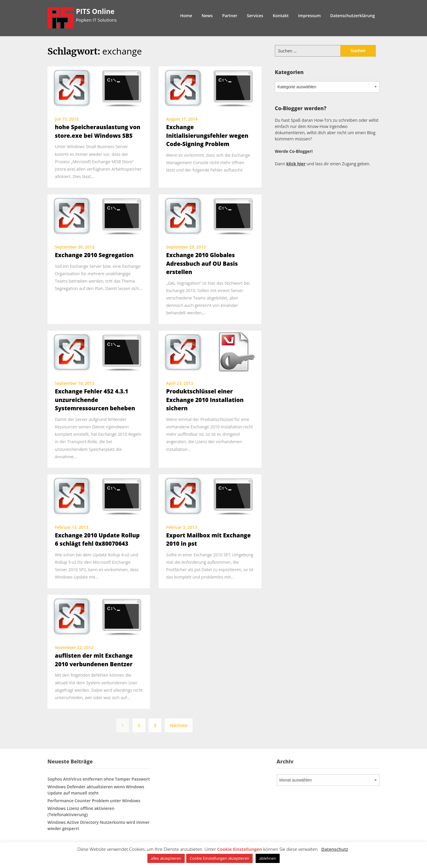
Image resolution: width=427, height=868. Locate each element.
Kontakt (281, 16)
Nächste (179, 725)
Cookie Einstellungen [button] (240, 849)
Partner (230, 16)
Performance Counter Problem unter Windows (94, 801)
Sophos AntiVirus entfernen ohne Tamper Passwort (99, 779)
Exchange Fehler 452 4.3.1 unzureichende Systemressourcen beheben (95, 400)
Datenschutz (335, 849)
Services (255, 16)
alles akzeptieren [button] (166, 858)
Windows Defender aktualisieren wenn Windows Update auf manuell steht (96, 790)
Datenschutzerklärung (353, 16)
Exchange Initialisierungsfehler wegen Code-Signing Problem (207, 136)
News (207, 16)
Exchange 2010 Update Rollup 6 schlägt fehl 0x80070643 (97, 540)
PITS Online (95, 11)
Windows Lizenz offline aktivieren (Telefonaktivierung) (81, 811)
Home (186, 16)
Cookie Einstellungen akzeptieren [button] (220, 858)
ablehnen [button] (268, 858)
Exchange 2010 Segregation (94, 255)
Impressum (309, 16)
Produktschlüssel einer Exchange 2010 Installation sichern (205, 400)
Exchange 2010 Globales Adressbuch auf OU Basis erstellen (202, 264)
